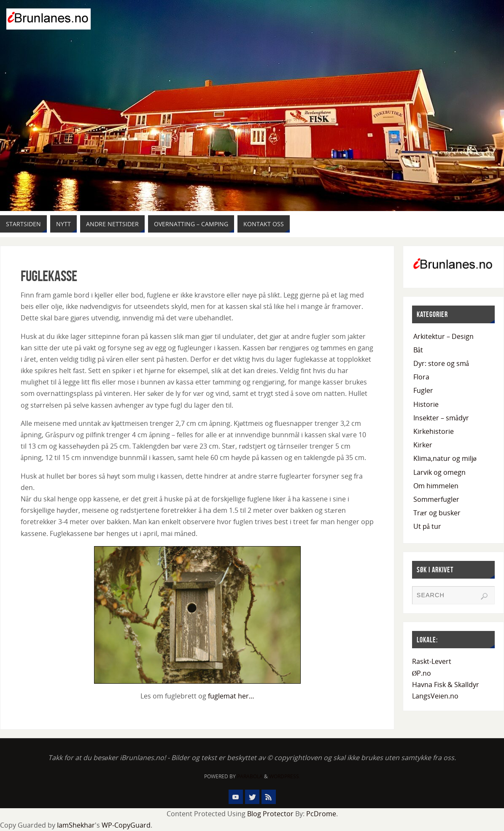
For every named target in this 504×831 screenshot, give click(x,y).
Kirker (423, 445)
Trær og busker (437, 513)
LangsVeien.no (435, 696)
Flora (421, 377)
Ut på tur (427, 526)
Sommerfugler (436, 499)
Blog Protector (270, 814)
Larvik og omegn (439, 472)
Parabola (250, 776)
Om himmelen (436, 486)
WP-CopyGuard (126, 825)
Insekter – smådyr (441, 418)
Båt (418, 350)
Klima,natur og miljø (445, 458)
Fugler (423, 390)
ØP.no (422, 673)
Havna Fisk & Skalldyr (446, 685)
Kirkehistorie (434, 431)
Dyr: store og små (441, 363)
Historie (426, 404)
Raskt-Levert (432, 661)
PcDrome (321, 814)
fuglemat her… (231, 696)
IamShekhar (76, 825)
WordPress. (285, 776)
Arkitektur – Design (443, 336)
